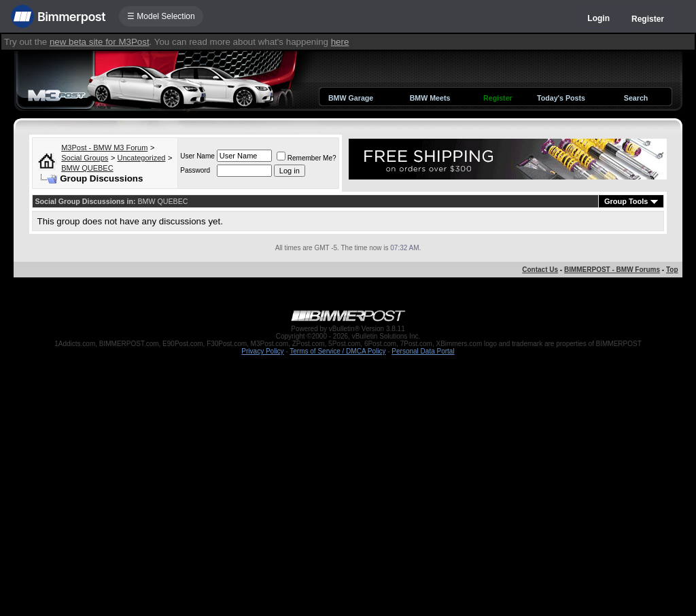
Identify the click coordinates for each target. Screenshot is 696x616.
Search (636, 98)
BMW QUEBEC (87, 168)
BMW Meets (430, 98)
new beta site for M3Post (100, 42)
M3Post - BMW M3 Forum (104, 148)
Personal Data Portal (423, 351)
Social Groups (85, 158)
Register (648, 19)
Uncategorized (141, 158)
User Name (197, 156)
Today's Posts (561, 98)
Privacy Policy (262, 351)
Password (195, 170)
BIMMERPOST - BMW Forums (612, 270)
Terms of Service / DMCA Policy (337, 351)
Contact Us (540, 270)
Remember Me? (307, 158)
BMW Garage (351, 98)
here (340, 42)
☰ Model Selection (161, 16)
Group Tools (626, 201)
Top (672, 270)
